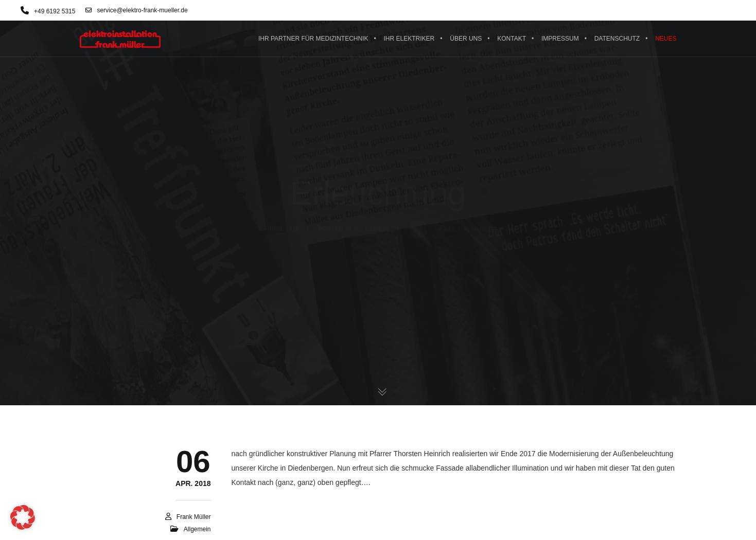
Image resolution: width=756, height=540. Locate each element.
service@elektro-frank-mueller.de (136, 10)
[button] (23, 517)
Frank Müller (194, 517)
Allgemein (197, 529)
